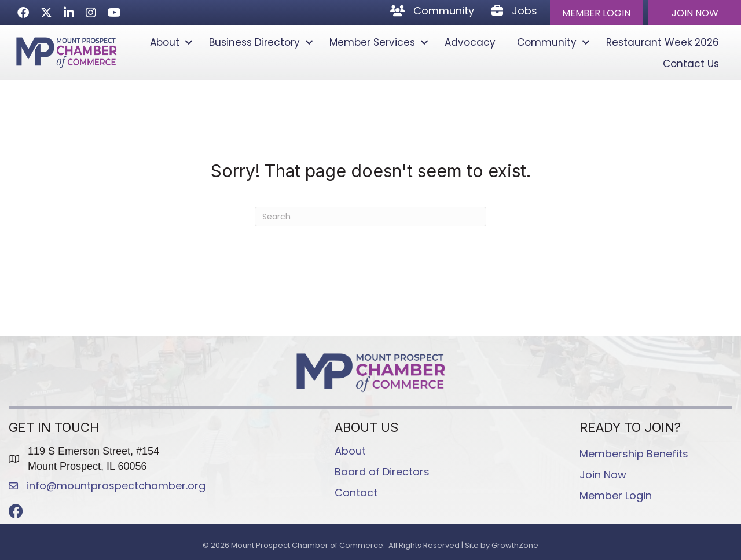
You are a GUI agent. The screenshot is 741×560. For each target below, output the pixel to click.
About (165, 42)
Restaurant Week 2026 (663, 42)
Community (547, 42)
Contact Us (691, 64)
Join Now (603, 475)
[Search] (370, 217)
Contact (356, 493)
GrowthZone (515, 545)
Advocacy (470, 42)
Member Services (372, 42)
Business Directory (254, 42)
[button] (596, 13)
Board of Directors (382, 472)
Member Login (616, 495)
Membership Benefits (634, 454)
